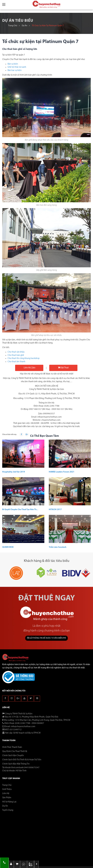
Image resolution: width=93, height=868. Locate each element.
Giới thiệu (7, 789)
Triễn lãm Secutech (58, 547)
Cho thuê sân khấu (16, 352)
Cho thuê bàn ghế (16, 355)
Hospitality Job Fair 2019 (14, 472)
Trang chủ (13, 26)
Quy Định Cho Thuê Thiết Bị (15, 751)
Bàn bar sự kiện (15, 70)
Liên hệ (6, 794)
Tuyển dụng (8, 810)
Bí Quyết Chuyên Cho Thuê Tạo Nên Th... (20, 510)
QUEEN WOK (8, 547)
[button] (4, 5)
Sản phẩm (7, 798)
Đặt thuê (63, 368)
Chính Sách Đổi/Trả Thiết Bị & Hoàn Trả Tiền (22, 760)
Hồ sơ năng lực (9, 802)
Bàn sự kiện (13, 64)
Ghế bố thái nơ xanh (17, 67)
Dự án (25, 26)
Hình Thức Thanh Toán (12, 747)
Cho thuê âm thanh (16, 362)
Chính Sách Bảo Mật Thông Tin (16, 764)
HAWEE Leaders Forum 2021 (62, 472)
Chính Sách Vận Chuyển (13, 756)
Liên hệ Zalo (29, 368)
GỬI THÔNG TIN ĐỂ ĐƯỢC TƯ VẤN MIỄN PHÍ (46, 638)
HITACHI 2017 (55, 510)
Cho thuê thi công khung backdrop (24, 358)
